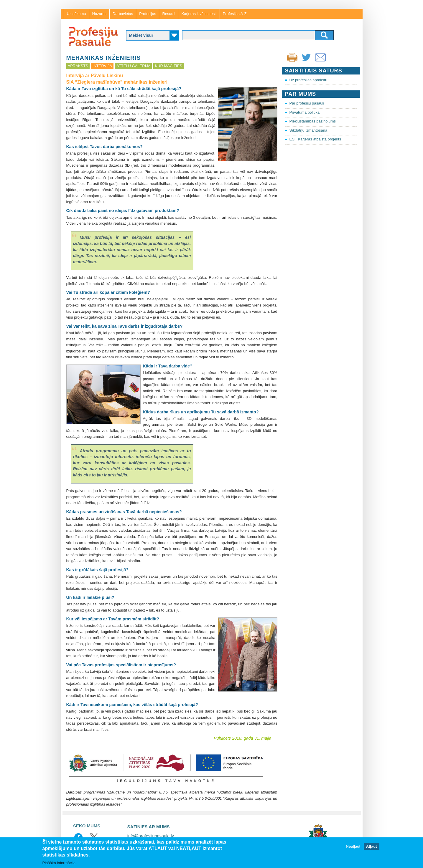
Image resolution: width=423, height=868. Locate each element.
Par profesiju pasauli (307, 103)
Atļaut (372, 847)
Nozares (99, 14)
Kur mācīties (168, 66)
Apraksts (78, 66)
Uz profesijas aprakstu (308, 80)
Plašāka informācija (59, 863)
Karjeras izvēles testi (199, 14)
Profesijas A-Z (235, 14)
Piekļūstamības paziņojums (313, 121)
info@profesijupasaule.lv (151, 836)
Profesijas (148, 14)
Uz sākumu (76, 14)
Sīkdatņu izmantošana (308, 130)
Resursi (169, 14)
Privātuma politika (305, 112)
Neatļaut (353, 847)
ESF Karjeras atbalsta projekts (315, 139)
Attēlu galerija (133, 66)
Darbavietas (123, 14)
